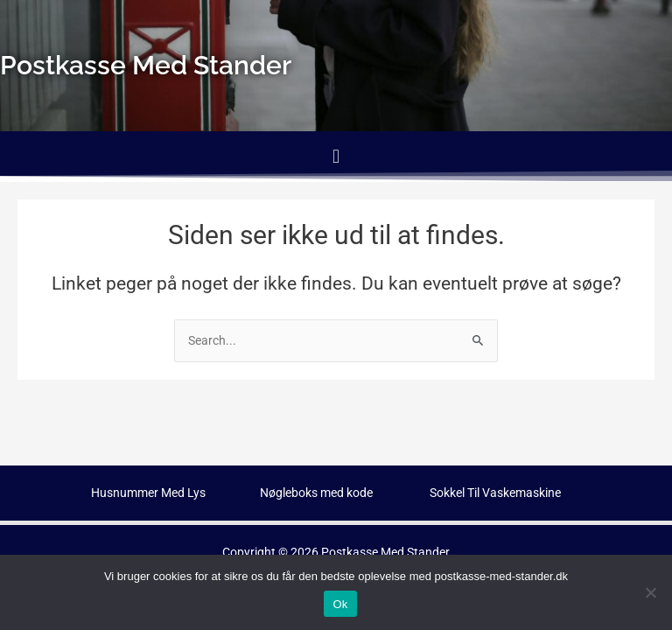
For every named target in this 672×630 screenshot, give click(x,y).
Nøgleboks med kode (316, 493)
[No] (650, 592)
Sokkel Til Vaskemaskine (495, 493)
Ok (340, 604)
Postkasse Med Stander (385, 552)
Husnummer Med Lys (148, 493)
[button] (336, 156)
